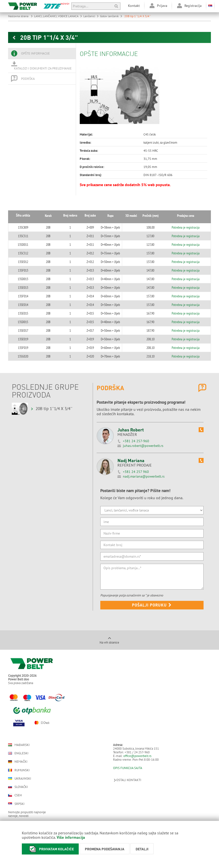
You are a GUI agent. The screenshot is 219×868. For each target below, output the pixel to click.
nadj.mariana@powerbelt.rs (144, 476)
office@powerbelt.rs (137, 756)
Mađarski (19, 745)
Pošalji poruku (152, 605)
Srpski (16, 804)
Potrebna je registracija (190, 227)
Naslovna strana (20, 16)
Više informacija (71, 837)
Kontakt (134, 6)
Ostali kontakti (127, 780)
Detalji (142, 849)
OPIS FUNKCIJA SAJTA (128, 768)
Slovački (18, 787)
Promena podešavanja (105, 849)
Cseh (15, 795)
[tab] (42, 54)
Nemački (18, 762)
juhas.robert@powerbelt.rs (143, 446)
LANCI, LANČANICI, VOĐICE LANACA (58, 16)
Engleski (18, 753)
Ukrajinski (20, 778)
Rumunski (19, 770)
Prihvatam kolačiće (50, 849)
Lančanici (91, 16)
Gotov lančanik (111, 16)
